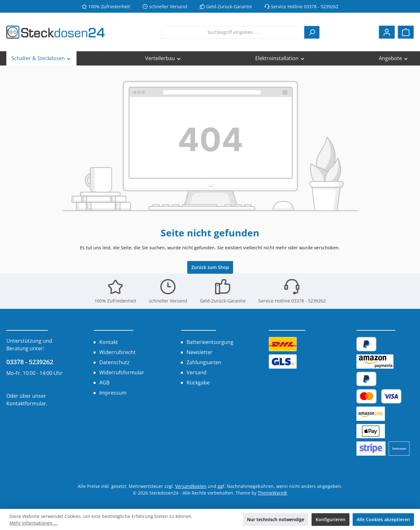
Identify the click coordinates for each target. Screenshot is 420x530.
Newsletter (200, 352)
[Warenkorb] (406, 32)
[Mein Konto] (387, 32)
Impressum (113, 393)
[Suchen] (312, 32)
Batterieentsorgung (210, 342)
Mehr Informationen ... (34, 523)
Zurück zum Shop (210, 267)
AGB (104, 383)
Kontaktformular (26, 403)
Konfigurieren (330, 519)
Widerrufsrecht (117, 352)
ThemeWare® (272, 493)
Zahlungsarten (204, 362)
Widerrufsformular (122, 372)
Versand (197, 372)
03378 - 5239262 (30, 362)
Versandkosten (191, 486)
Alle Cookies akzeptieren (383, 519)
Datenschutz (114, 362)
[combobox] (233, 32)
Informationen (114, 326)
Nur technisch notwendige (276, 519)
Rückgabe (198, 383)
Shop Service (199, 326)
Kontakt (109, 342)
